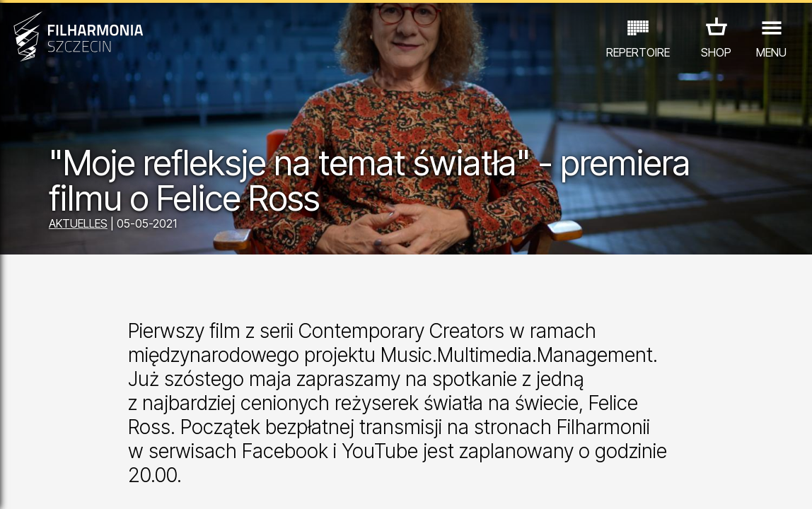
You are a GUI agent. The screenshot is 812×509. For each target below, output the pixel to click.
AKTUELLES (78, 223)
